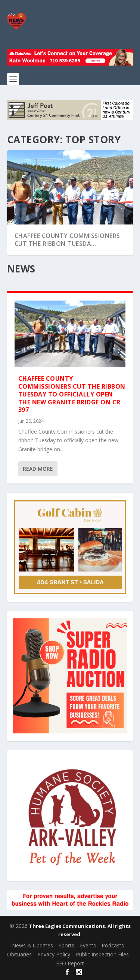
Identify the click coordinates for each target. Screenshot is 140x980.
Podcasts (113, 945)
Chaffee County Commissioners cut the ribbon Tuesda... (67, 240)
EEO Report (70, 963)
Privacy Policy (54, 954)
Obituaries (19, 954)
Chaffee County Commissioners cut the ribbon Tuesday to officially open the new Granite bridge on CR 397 (72, 394)
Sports (66, 945)
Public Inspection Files (102, 954)
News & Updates (32, 945)
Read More (38, 469)
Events (88, 945)
